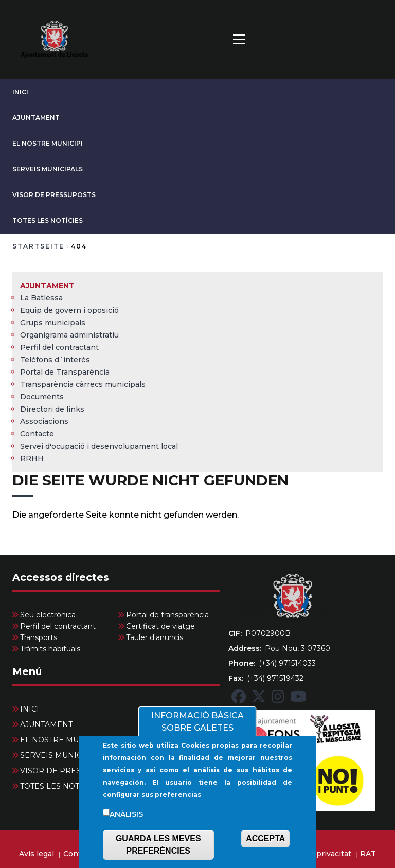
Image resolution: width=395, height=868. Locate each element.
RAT (368, 854)
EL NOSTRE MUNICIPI (48, 143)
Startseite (38, 246)
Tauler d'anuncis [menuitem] (155, 637)
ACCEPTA (265, 838)
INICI (20, 92)
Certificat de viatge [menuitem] (160, 626)
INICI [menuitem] (30, 709)
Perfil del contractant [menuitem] (59, 347)
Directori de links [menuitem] (52, 409)
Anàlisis (126, 814)
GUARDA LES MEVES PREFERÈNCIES (158, 845)
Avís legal (37, 854)
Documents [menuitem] (42, 397)
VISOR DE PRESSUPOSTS (54, 195)
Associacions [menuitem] (44, 421)
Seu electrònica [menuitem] (48, 615)
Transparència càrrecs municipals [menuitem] (83, 384)
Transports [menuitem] (39, 637)
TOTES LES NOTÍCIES (48, 220)
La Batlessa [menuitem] (41, 298)
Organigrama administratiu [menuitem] (69, 335)
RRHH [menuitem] (32, 458)
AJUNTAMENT (36, 118)
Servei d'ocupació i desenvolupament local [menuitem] (99, 446)
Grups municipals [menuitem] (53, 323)
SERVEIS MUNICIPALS (48, 169)
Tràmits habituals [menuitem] (50, 649)
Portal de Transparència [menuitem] (65, 372)
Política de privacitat (313, 854)
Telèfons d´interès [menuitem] (55, 360)
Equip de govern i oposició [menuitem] (69, 310)
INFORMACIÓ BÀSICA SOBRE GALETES (197, 722)
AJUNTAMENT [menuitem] (47, 286)
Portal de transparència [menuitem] (167, 615)
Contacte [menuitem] (37, 434)
